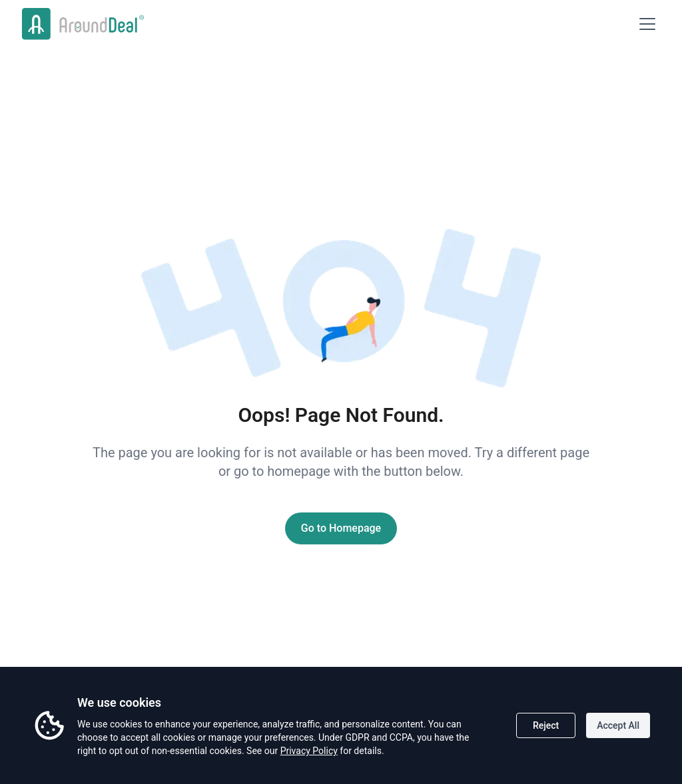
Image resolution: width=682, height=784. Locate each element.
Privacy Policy (309, 751)
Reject (546, 725)
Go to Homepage (341, 528)
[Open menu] (647, 24)
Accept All (618, 725)
